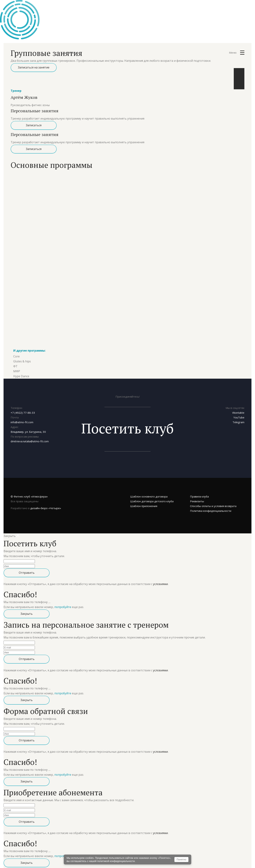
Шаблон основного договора (149, 492)
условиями (160, 580)
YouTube (239, 413)
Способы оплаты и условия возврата (213, 502)
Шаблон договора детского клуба (152, 497)
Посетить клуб (127, 424)
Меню (237, 53)
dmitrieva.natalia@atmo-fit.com (30, 437)
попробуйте (63, 603)
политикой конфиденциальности (116, 861)
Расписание (70, 53)
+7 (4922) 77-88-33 (23, 408)
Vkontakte (238, 408)
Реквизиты (197, 497)
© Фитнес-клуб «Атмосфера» (29, 492)
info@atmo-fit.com (22, 418)
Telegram (238, 418)
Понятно (181, 860)
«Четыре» (46, 504)
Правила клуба (199, 492)
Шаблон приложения (144, 502)
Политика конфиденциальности (211, 507)
